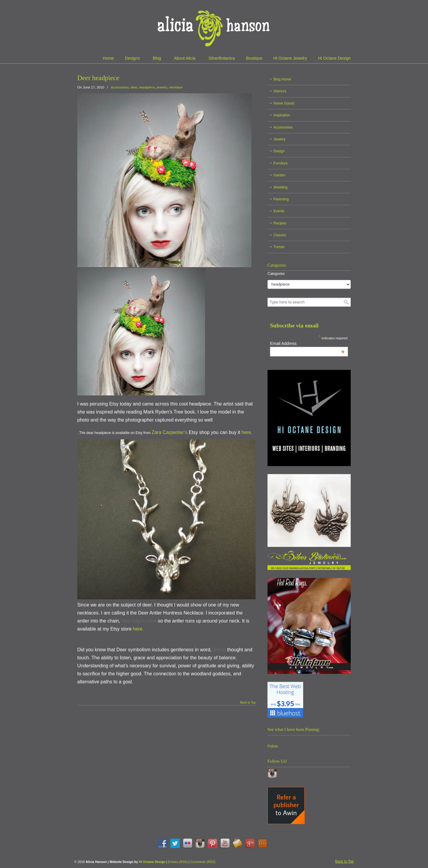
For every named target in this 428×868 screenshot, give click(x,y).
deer (134, 87)
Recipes (280, 223)
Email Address (307, 343)
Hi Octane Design (152, 862)
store (151, 621)
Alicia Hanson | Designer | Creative (214, 27)
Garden (279, 175)
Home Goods (284, 103)
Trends (279, 247)
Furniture (281, 163)
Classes (280, 235)
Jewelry (280, 139)
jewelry (162, 87)
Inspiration (282, 115)
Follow (273, 746)
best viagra (133, 621)
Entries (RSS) (178, 862)
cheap (219, 650)
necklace (176, 87)
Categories (276, 274)
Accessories (283, 127)
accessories (120, 87)
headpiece (147, 87)
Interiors (280, 91)
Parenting (281, 199)
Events (279, 211)
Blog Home (282, 79)
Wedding (280, 187)
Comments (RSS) (203, 862)
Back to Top (248, 703)
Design (279, 151)
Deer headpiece (98, 78)
